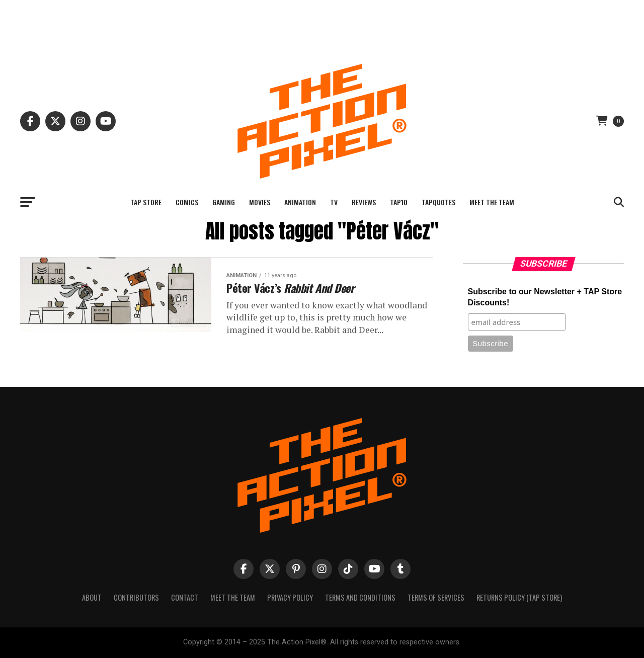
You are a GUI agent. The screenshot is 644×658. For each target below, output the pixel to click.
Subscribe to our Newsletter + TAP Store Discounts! (545, 297)
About (92, 597)
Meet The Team (492, 202)
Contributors (136, 597)
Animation (300, 202)
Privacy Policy (290, 597)
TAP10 (399, 202)
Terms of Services (436, 597)
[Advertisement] (322, 23)
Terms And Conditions (360, 597)
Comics (187, 202)
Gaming (224, 202)
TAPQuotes (438, 202)
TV (334, 202)
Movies (260, 202)
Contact (185, 597)
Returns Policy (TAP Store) (519, 597)
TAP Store (146, 202)
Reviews (364, 202)
